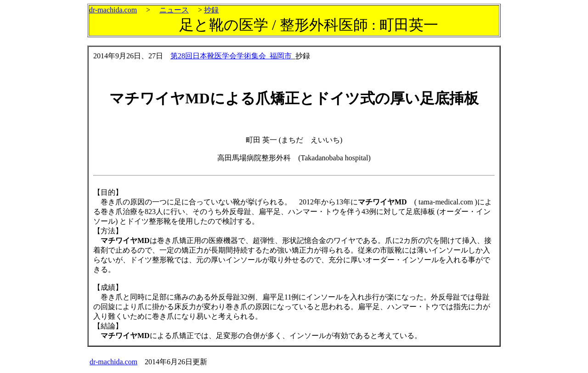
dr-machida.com (113, 10)
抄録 (211, 10)
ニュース (174, 10)
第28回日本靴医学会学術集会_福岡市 (231, 56)
